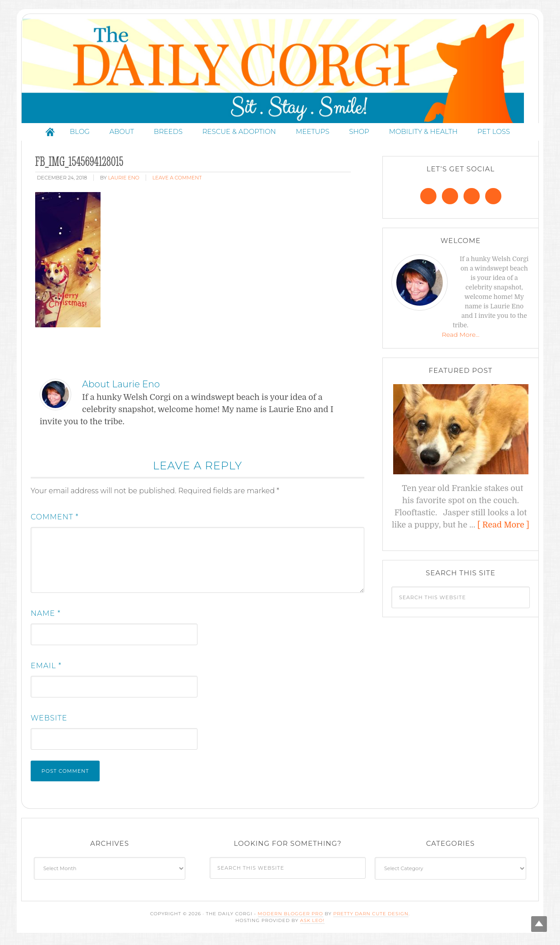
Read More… (461, 338)
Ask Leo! (312, 924)
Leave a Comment (177, 181)
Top (539, 924)
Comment (55, 520)
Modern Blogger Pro (291, 917)
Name (46, 617)
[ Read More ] (503, 528)
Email (46, 669)
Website (49, 721)
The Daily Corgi (280, 72)
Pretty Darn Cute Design (371, 917)
